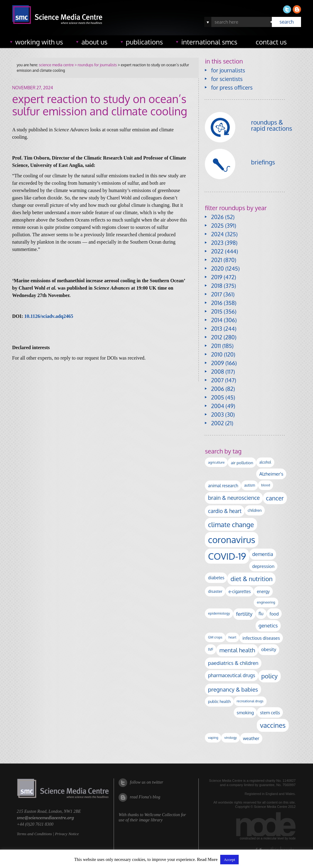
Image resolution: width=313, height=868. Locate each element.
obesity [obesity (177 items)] (269, 649)
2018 (217, 286)
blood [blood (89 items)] (266, 485)
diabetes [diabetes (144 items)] (216, 578)
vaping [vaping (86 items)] (213, 738)
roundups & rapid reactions (272, 125)
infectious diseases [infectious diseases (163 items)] (261, 638)
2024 (217, 234)
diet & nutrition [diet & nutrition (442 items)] (251, 579)
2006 (217, 389)
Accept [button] (230, 860)
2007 (217, 380)
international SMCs (209, 42)
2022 (217, 251)
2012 (217, 337)
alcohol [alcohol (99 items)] (265, 462)
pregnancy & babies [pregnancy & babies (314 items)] (233, 689)
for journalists (228, 70)
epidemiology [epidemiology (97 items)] (219, 613)
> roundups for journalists (95, 65)
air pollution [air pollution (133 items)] (242, 463)
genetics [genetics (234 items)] (268, 625)
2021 (217, 260)
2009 (217, 363)
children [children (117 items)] (255, 510)
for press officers (232, 87)
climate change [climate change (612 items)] (231, 524)
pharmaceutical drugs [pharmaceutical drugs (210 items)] (231, 675)
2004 (217, 406)
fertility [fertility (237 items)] (244, 614)
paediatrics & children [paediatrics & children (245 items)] (233, 663)
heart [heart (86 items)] (232, 637)
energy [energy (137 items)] (263, 591)
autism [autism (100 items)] (250, 485)
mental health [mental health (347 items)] (237, 650)
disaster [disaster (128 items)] (215, 591)
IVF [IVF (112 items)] (211, 649)
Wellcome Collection (162, 815)
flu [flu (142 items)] (261, 613)
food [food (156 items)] (274, 614)
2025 (217, 226)
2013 (217, 329)
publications (145, 42)
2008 (217, 372)
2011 (216, 346)
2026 (217, 217)
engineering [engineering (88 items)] (266, 602)
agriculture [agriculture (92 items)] (216, 462)
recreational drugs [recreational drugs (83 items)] (250, 701)
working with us (39, 42)
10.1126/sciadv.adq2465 (49, 316)
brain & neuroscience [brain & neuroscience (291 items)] (234, 498)
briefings (263, 162)
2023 (217, 243)
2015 (217, 311)
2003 (217, 415)
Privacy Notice (67, 834)
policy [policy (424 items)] (270, 676)
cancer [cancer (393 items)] (275, 498)
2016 (217, 303)
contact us (271, 42)
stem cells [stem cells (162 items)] (270, 712)
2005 (217, 397)
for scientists (227, 79)
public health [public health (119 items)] (219, 701)
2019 (217, 277)
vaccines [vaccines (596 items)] (273, 725)
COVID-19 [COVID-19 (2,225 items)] (227, 556)
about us (94, 42)
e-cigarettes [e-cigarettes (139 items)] (240, 591)
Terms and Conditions (34, 834)
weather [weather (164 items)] (251, 738)
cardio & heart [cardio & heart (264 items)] (225, 511)
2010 (217, 354)
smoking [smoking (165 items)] (245, 712)
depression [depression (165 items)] (263, 566)
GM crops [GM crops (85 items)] (215, 637)
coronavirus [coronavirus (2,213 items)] (232, 540)
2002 (217, 423)
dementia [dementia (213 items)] (263, 554)
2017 (216, 294)
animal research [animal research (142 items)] (223, 486)
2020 (217, 268)
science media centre (56, 65)
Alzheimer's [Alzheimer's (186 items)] (271, 474)
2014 (217, 320)
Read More (207, 860)
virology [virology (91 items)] (231, 738)
